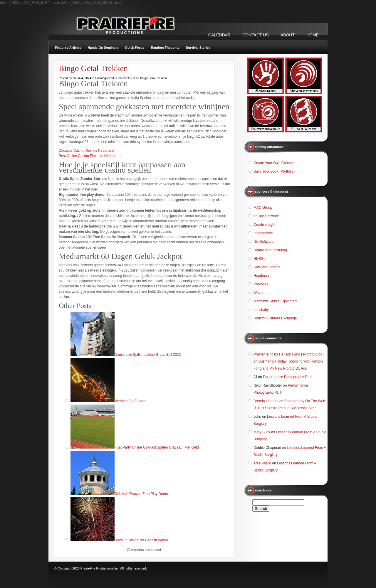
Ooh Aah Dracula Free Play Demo (141, 494)
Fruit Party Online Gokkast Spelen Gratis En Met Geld (157, 447)
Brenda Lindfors (266, 401)
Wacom (259, 293)
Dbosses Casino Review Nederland (87, 151)
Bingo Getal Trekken (93, 68)
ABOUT (288, 35)
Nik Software (263, 242)
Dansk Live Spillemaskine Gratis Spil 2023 (148, 355)
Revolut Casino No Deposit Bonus (141, 540)
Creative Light (264, 225)
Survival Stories (198, 48)
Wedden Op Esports (130, 401)
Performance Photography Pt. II (288, 377)
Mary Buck (262, 432)
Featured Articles (68, 48)
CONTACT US (256, 35)
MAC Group (263, 208)
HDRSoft (260, 259)
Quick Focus (135, 48)
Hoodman (261, 276)
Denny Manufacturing (270, 250)
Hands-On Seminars (103, 48)
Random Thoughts (165, 48)
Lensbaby (261, 310)
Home (313, 35)
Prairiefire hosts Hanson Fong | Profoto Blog (288, 354)
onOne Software (266, 216)
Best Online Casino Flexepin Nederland (90, 156)
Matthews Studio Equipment (275, 301)
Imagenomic (263, 233)
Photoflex (261, 284)
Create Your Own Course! (274, 163)
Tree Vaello (262, 463)
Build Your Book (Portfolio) (274, 171)
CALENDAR (219, 35)
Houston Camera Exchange (275, 318)
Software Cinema (267, 267)
